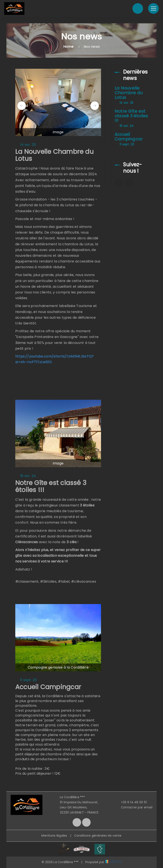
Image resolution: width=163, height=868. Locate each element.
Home (68, 47)
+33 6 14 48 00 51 (131, 802)
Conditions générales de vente (98, 836)
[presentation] (22, 106)
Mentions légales (54, 836)
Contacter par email (134, 807)
